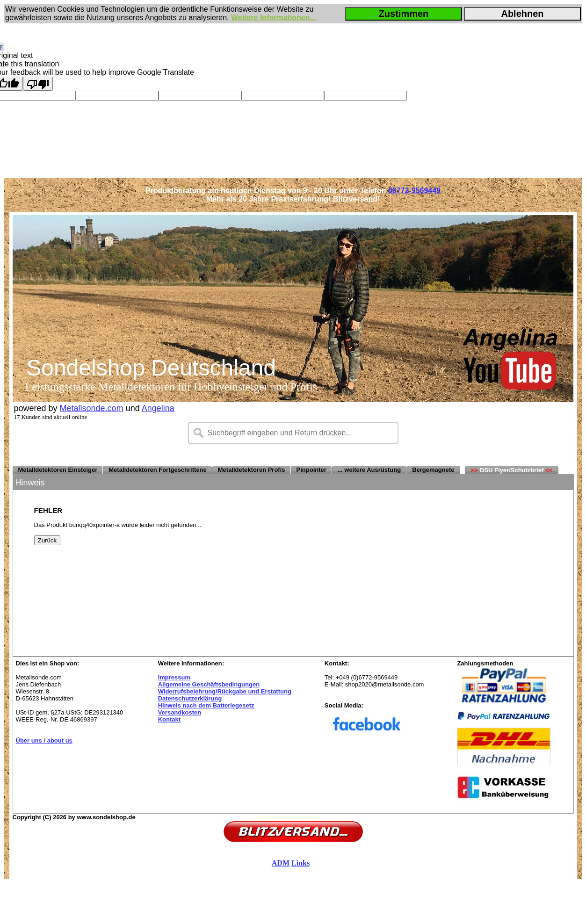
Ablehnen (522, 14)
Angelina (158, 408)
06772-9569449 (414, 191)
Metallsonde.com (92, 408)
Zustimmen (404, 14)
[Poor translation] (38, 84)
